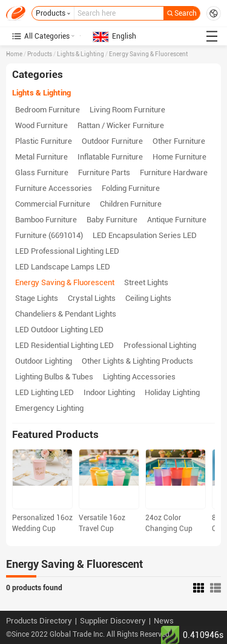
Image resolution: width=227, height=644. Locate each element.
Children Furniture (131, 204)
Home (14, 54)
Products (40, 54)
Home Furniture (179, 157)
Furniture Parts (104, 172)
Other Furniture (179, 141)
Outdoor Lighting (44, 361)
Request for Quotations (214, 13)
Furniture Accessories (54, 188)
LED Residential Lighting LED (64, 345)
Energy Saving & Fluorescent (148, 54)
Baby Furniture (112, 220)
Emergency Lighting (49, 408)
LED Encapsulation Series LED (145, 235)
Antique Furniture (177, 220)
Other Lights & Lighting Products (137, 361)
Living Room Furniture (127, 110)
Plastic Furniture (44, 141)
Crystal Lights (92, 298)
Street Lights (146, 282)
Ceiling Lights (148, 298)
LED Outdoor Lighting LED (59, 330)
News (164, 621)
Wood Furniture (41, 125)
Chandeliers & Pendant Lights (66, 314)
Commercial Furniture (53, 204)
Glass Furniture (42, 172)
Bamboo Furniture (46, 220)
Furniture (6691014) (49, 235)
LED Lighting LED (44, 392)
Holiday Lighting (172, 392)
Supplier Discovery (113, 621)
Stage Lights (37, 298)
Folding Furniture (131, 188)
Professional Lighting (160, 345)
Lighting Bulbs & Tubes (54, 377)
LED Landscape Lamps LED (63, 267)
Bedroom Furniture (48, 110)
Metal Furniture (41, 157)
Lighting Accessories (139, 377)
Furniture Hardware (174, 172)
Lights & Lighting (81, 54)
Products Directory (39, 621)
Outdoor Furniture (112, 141)
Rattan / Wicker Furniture (121, 125)
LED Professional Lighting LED (67, 251)
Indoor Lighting (109, 392)
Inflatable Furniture (110, 157)
